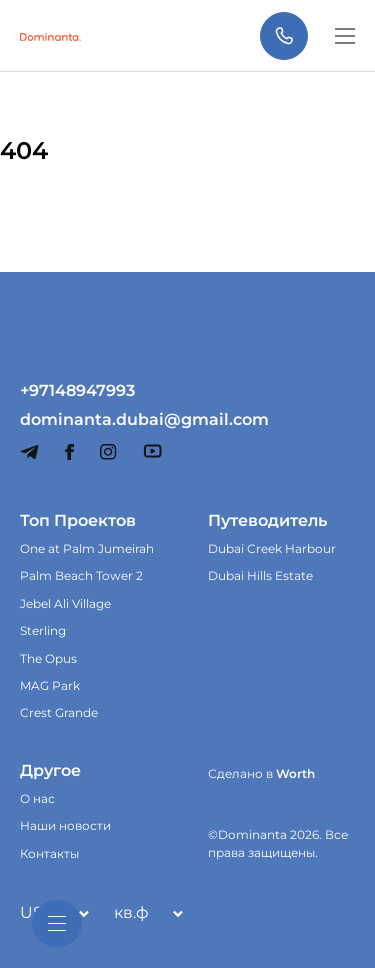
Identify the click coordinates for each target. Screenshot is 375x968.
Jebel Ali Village (65, 603)
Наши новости (65, 825)
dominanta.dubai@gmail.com (94, 420)
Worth (295, 773)
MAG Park (50, 685)
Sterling (43, 630)
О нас (37, 798)
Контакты (49, 853)
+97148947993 (77, 391)
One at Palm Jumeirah (87, 548)
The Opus (48, 658)
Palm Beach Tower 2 (81, 575)
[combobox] (144, 913)
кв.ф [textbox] (131, 912)
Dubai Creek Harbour (272, 548)
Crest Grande (59, 712)
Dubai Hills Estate (260, 575)
